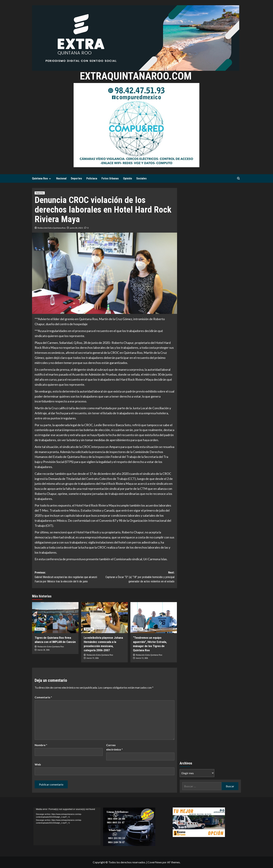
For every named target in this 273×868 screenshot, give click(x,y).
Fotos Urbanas (110, 178)
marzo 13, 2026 (142, 658)
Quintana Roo (42, 178)
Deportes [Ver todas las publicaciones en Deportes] (40, 193)
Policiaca (92, 178)
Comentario (43, 697)
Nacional (61, 178)
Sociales (141, 178)
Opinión (128, 178)
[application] (67, 826)
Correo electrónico (114, 747)
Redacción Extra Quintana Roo (52, 228)
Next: (139, 577)
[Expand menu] (50, 179)
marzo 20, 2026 (43, 650)
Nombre (41, 745)
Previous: (70, 577)
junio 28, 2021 (76, 228)
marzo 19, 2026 (93, 658)
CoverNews (155, 862)
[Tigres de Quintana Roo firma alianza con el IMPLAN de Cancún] (55, 618)
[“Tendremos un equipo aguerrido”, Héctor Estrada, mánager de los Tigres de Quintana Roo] (154, 618)
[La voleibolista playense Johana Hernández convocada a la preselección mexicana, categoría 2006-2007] (104, 618)
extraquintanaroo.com (136, 76)
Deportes (76, 178)
